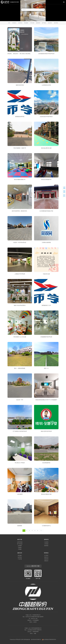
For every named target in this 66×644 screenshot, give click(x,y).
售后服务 (20, 556)
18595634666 (35, 632)
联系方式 (46, 557)
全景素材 (20, 546)
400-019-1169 (34, 619)
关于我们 (46, 556)
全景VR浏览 (20, 542)
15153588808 (35, 620)
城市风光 (20, 23)
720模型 (20, 547)
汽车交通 (32, 23)
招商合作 (46, 561)
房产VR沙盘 (20, 544)
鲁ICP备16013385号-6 (36, 640)
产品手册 (20, 559)
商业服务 (26, 23)
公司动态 (46, 544)
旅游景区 (50, 23)
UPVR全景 (18, 640)
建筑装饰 (38, 23)
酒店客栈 (56, 23)
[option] (33, 11)
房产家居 (44, 23)
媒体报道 (46, 546)
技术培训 (20, 557)
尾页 (41, 531)
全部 (9, 23)
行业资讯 (46, 542)
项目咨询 (46, 559)
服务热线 (33, 566)
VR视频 (20, 549)
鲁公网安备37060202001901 (49, 640)
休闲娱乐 (14, 23)
